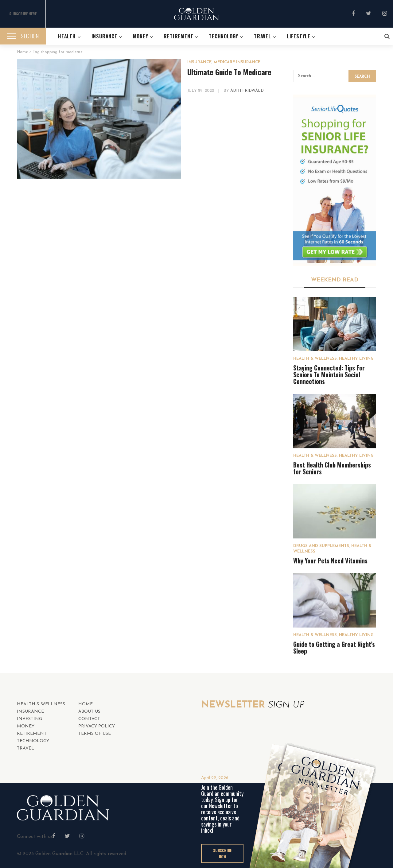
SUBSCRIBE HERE (23, 14)
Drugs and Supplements (321, 546)
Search (362, 77)
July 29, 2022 (201, 91)
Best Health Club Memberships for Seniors (332, 468)
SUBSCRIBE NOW (222, 853)
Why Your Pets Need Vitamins (330, 560)
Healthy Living (356, 359)
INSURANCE (199, 62)
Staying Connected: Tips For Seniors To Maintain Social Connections (329, 374)
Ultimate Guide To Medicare (229, 72)
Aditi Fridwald (247, 91)
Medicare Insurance (237, 62)
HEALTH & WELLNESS (315, 359)
